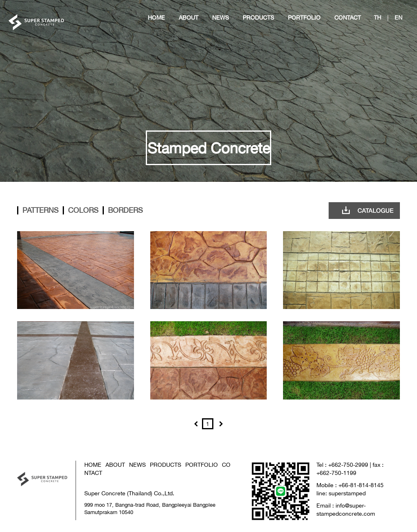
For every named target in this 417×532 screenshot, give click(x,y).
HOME (93, 465)
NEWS (137, 465)
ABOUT (115, 465)
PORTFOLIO (202, 465)
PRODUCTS (166, 465)
